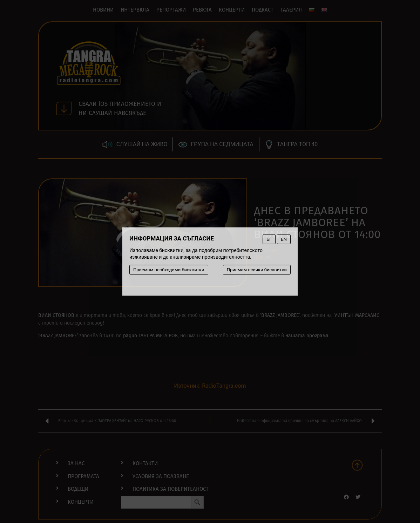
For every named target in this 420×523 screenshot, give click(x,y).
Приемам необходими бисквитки (169, 270)
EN (284, 239)
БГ (269, 239)
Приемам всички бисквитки (257, 270)
